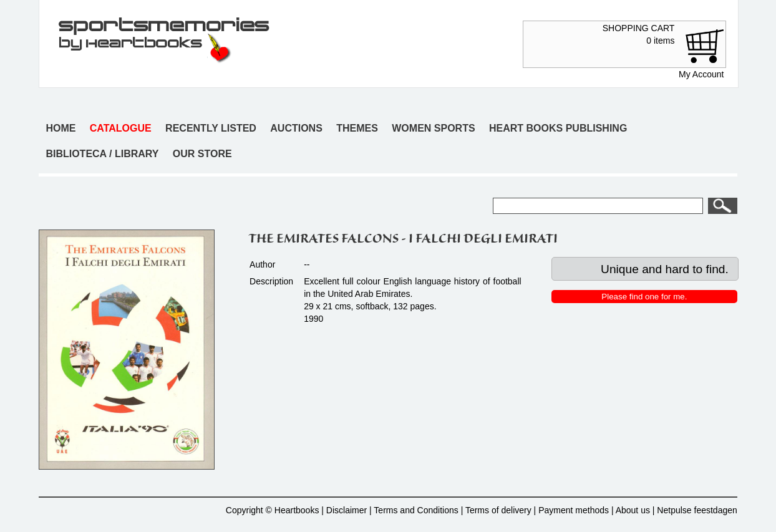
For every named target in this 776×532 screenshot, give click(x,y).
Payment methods (574, 510)
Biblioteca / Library (102, 154)
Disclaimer (347, 510)
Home (61, 128)
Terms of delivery (498, 510)
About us (633, 510)
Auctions (296, 128)
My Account (701, 74)
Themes (357, 128)
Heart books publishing (558, 128)
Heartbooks (297, 510)
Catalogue (121, 128)
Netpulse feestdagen (697, 510)
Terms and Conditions (416, 510)
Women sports (433, 128)
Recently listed (211, 128)
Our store (202, 154)
